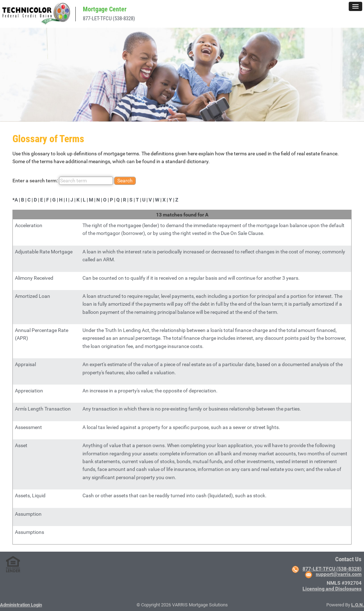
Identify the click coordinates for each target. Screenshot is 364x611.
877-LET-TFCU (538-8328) (109, 18)
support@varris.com (339, 574)
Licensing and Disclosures (332, 589)
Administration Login (21, 605)
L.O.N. (358, 605)
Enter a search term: (74, 181)
